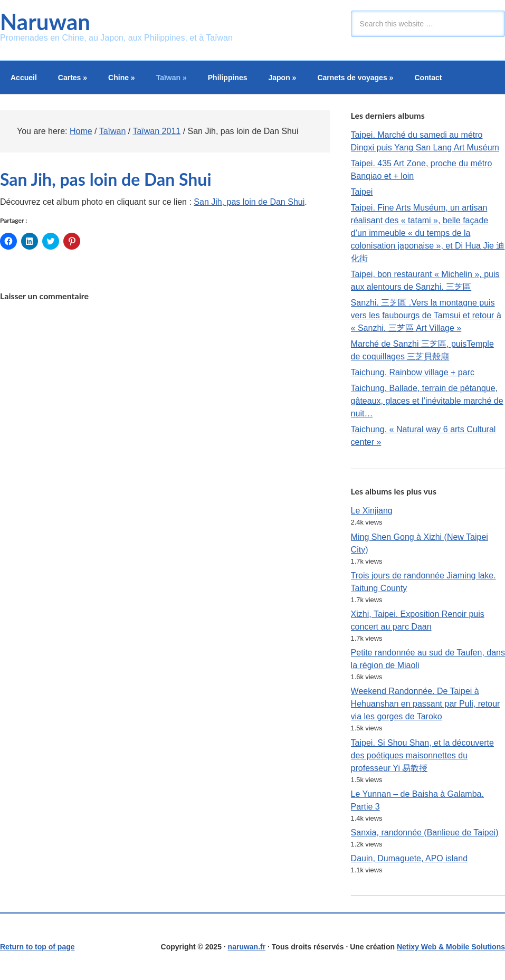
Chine (122, 78)
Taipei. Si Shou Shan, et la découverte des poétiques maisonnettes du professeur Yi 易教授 (422, 755)
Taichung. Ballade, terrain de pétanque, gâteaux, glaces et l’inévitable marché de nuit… (427, 401)
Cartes (73, 78)
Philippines (228, 78)
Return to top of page (37, 947)
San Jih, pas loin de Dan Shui (249, 202)
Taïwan (171, 78)
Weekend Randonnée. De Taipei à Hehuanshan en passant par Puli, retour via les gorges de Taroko (426, 704)
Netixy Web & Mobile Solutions (451, 947)
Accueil (24, 78)
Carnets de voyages (355, 78)
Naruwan (45, 22)
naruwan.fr (247, 947)
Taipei (362, 192)
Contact (428, 78)
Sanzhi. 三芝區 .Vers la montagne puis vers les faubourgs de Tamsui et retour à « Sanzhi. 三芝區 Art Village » (426, 315)
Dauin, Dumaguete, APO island (409, 858)
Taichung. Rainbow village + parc (413, 372)
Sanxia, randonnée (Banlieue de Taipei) (425, 832)
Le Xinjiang (372, 511)
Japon (282, 78)
